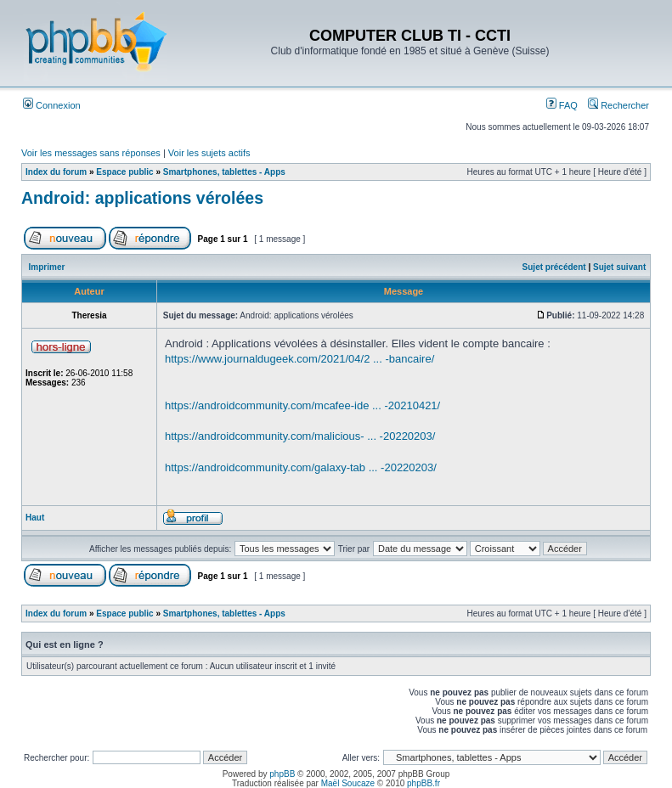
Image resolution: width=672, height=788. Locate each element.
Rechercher (618, 105)
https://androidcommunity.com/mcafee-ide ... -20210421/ (302, 405)
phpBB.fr (424, 783)
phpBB (282, 774)
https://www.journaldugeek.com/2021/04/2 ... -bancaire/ (299, 359)
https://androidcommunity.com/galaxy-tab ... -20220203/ (301, 467)
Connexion (52, 105)
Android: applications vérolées (142, 198)
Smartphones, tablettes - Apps (224, 172)
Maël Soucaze (348, 783)
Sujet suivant (619, 267)
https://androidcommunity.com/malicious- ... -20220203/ (300, 436)
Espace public (124, 172)
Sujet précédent (554, 267)
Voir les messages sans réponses (91, 153)
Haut (35, 518)
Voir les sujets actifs (209, 153)
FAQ (562, 105)
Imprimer (47, 267)
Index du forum (56, 172)
